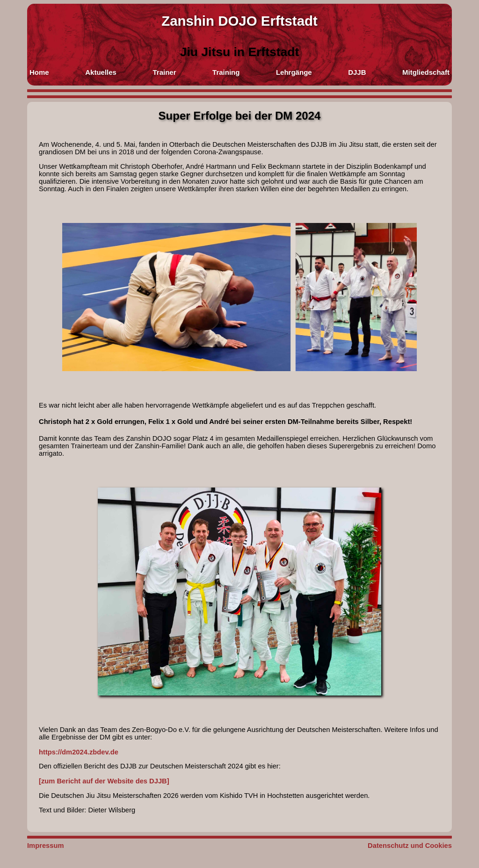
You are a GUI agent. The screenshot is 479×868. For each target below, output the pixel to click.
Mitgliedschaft (426, 72)
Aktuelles (101, 72)
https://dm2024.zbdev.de (79, 752)
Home (39, 72)
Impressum (46, 846)
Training (226, 72)
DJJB (357, 72)
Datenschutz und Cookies (410, 846)
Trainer (164, 72)
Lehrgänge (294, 72)
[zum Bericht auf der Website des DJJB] (104, 781)
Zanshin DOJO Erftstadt (239, 21)
